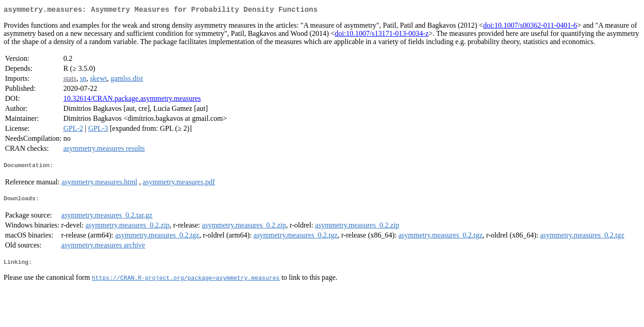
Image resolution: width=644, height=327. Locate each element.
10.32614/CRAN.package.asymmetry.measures (132, 100)
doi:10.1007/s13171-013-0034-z (382, 35)
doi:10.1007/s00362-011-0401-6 (530, 27)
